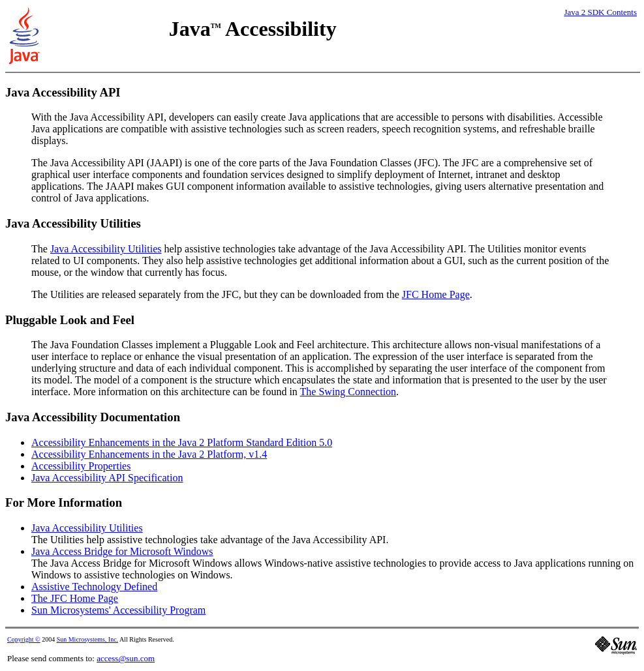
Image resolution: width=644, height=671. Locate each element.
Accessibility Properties (81, 466)
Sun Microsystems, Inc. (87, 639)
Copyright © (24, 639)
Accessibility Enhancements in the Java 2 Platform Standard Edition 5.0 (182, 442)
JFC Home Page (436, 294)
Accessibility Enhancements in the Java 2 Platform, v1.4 (149, 454)
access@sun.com (126, 658)
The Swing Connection (348, 392)
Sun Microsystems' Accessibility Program (118, 610)
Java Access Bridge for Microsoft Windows (122, 551)
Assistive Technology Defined (94, 587)
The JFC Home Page (75, 598)
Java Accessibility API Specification (107, 478)
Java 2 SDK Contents (600, 12)
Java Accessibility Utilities (106, 249)
